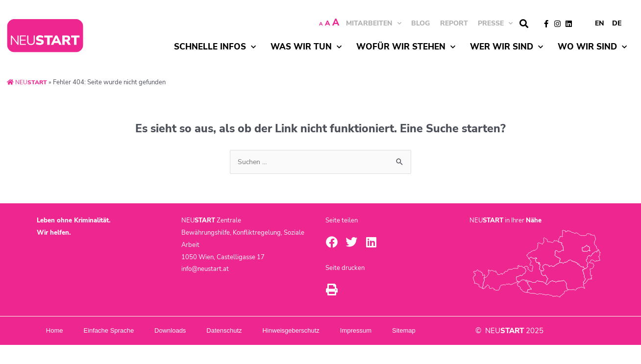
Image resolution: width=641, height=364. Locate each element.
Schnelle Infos (215, 47)
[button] (524, 24)
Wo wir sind (592, 47)
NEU (28, 82)
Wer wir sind (506, 47)
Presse (495, 23)
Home (60, 331)
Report (454, 23)
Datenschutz (264, 331)
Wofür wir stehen (406, 47)
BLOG (420, 23)
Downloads (198, 331)
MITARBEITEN (374, 23)
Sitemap (65, 350)
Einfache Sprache (126, 331)
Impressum (418, 331)
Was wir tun (306, 47)
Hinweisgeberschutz (342, 331)
